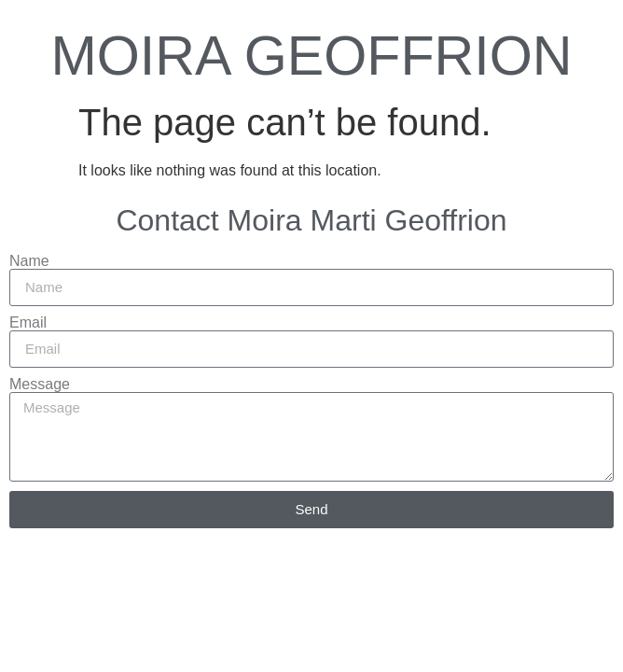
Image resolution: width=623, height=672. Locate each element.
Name (29, 261)
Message (40, 385)
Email (28, 323)
